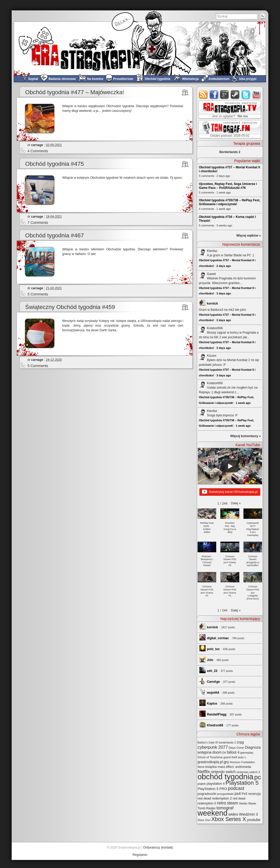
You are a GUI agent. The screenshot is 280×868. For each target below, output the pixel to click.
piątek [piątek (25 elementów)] (202, 784)
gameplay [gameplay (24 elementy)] (247, 752)
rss (203, 95)
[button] (236, 503)
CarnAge (213, 682)
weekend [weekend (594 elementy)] (212, 813)
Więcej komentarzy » (246, 436)
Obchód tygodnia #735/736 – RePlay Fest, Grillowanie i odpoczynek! (230, 202)
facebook (214, 95)
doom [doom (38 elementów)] (217, 752)
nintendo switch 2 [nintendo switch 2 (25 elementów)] (248, 772)
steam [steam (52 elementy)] (232, 803)
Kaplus (212, 704)
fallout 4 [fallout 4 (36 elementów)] (233, 752)
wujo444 (213, 693)
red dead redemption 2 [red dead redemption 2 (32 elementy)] (215, 798)
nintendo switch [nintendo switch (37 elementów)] (223, 772)
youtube (257, 95)
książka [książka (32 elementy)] (211, 767)
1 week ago (243, 403)
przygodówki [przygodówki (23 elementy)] (225, 794)
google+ (225, 95)
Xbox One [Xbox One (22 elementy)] (204, 820)
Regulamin (140, 855)
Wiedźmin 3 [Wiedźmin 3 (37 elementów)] (248, 814)
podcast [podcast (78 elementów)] (236, 788)
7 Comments (38, 223)
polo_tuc (213, 649)
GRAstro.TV (229, 110)
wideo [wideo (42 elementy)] (233, 814)
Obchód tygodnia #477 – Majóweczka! (75, 92)
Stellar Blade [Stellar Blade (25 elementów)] (247, 803)
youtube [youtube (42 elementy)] (254, 820)
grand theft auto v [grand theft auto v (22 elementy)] (235, 757)
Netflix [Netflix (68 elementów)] (204, 771)
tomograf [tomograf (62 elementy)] (225, 808)
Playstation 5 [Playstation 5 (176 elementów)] (242, 783)
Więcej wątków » (248, 236)
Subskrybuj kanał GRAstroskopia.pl (230, 492)
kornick (212, 304)
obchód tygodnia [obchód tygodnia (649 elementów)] (225, 777)
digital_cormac (218, 638)
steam (235, 95)
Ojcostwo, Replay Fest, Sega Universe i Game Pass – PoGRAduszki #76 (228, 186)
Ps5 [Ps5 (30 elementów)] (244, 794)
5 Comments (38, 294)
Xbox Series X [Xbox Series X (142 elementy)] (229, 819)
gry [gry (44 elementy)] (226, 762)
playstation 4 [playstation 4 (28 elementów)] (216, 784)
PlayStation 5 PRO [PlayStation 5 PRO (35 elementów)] (212, 789)
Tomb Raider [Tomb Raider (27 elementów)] (207, 808)
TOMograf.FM (229, 129)
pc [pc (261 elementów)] (258, 777)
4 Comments (38, 151)
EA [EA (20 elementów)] (224, 753)
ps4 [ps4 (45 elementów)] (237, 793)
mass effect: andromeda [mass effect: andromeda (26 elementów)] (234, 767)
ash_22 (212, 671)
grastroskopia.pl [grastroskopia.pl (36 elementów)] (210, 762)
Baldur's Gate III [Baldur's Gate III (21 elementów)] (208, 742)
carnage (37, 145)
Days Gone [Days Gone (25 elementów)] (236, 748)
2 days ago (224, 266)
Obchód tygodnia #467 (54, 235)
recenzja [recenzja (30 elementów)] (254, 794)
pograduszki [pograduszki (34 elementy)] (207, 794)
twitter (246, 95)
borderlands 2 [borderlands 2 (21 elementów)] (227, 742)
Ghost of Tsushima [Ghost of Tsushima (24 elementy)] (210, 757)
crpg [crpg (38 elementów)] (240, 742)
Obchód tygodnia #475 (54, 164)
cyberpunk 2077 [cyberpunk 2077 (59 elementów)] (213, 747)
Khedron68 (215, 725)
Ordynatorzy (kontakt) (158, 848)
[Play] (230, 466)
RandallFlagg (217, 714)
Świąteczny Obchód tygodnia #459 (70, 307)
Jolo (210, 660)
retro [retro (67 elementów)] (222, 803)
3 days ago (224, 293)
